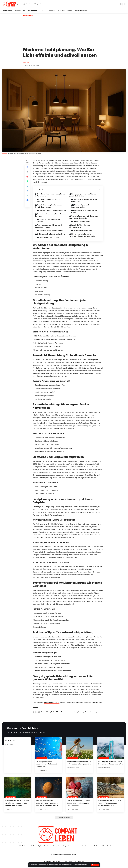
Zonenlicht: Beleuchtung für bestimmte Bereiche (50, 217)
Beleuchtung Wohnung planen (62, 715)
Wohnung (94, 715)
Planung (81, 715)
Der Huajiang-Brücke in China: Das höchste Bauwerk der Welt (110, 767)
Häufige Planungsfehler (83, 222)
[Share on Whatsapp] (27, 182)
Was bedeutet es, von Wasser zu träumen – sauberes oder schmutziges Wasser (17, 806)
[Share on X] (27, 172)
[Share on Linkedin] (27, 186)
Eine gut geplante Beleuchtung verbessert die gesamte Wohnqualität (83, 236)
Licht (76, 715)
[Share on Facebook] (27, 167)
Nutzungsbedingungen (81, 865)
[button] (95, 865)
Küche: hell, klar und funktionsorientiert (80, 206)
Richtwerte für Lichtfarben (50, 240)
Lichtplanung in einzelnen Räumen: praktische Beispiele (83, 195)
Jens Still (27, 63)
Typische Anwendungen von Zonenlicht (49, 223)
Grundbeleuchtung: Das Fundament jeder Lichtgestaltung (49, 206)
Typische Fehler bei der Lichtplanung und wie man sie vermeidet (84, 217)
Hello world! (10, 743)
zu (71, 865)
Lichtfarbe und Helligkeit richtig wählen (51, 237)
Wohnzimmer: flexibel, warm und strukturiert (85, 201)
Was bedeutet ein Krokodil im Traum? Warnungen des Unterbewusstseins (110, 806)
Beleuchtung (46, 715)
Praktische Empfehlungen (84, 231)
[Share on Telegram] (27, 191)
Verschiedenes (28, 15)
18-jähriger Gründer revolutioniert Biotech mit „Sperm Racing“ (47, 767)
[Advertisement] (64, 32)
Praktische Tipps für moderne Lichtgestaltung (81, 227)
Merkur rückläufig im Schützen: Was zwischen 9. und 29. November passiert (47, 806)
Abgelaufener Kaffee (52, 705)
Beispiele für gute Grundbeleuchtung (45, 212)
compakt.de (53, 160)
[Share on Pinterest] (27, 177)
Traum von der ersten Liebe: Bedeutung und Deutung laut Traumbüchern (79, 806)
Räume (88, 715)
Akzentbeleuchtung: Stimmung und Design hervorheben (49, 229)
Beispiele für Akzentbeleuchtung (52, 233)
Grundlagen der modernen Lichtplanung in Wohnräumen (50, 195)
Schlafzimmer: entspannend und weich (85, 212)
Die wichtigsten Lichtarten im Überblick (49, 201)
